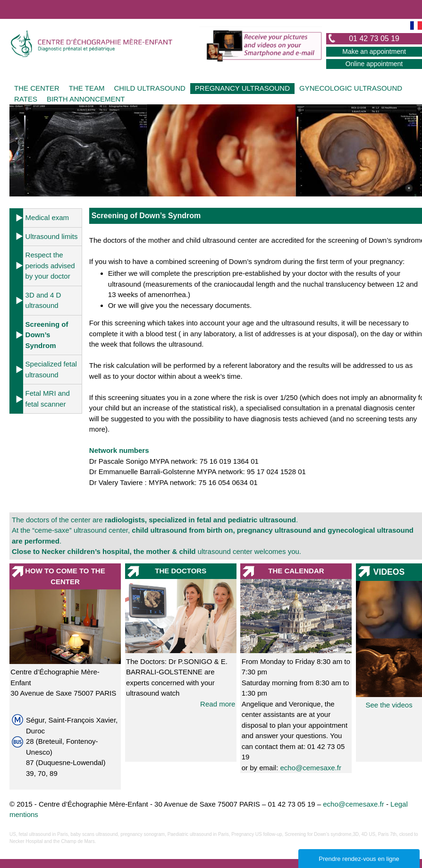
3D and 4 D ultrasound (43, 300)
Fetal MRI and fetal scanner (48, 399)
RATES (26, 99)
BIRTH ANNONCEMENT (86, 99)
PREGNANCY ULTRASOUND (242, 88)
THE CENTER (37, 88)
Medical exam (47, 217)
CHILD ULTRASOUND (149, 88)
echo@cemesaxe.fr (310, 768)
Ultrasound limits (52, 236)
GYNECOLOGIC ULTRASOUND (351, 88)
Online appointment (374, 64)
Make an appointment (374, 51)
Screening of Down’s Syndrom (47, 335)
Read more (218, 704)
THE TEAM (87, 88)
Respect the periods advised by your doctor (50, 265)
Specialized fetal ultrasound (51, 369)
